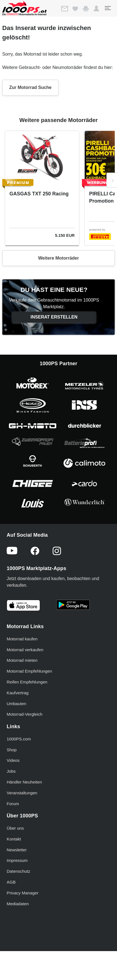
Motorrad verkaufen (25, 650)
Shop (12, 750)
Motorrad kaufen (22, 639)
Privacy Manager (23, 893)
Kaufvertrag (18, 693)
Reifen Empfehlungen (27, 682)
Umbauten (16, 704)
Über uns (15, 828)
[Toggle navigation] (108, 8)
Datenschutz (18, 871)
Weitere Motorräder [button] (58, 258)
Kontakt (14, 839)
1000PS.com (19, 739)
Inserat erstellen (54, 317)
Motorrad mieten (22, 660)
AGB (11, 882)
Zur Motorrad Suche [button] (30, 87)
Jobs (11, 771)
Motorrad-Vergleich (25, 714)
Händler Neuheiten (24, 782)
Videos (13, 760)
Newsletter (17, 850)
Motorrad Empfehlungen (29, 671)
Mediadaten (18, 904)
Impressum (17, 860)
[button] (96, 9)
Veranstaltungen (22, 793)
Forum (13, 804)
